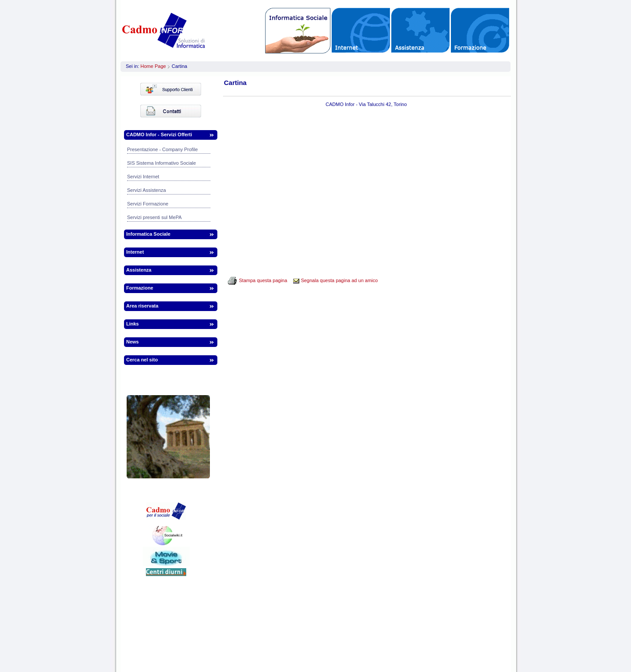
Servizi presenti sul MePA (154, 217)
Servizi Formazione (148, 204)
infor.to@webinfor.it (432, 630)
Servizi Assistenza (147, 190)
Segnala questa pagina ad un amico (340, 280)
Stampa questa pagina (263, 280)
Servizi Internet (143, 177)
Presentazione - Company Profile (162, 149)
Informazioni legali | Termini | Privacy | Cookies (313, 651)
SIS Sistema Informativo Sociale (161, 163)
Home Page (153, 66)
